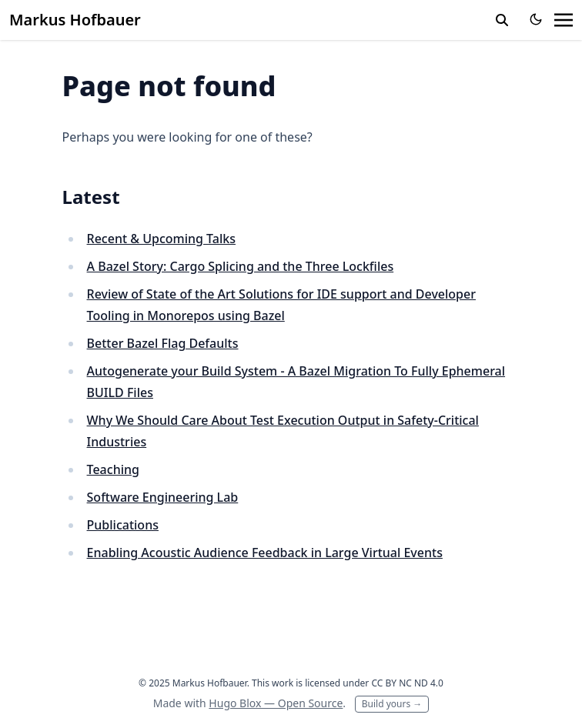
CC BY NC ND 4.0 (407, 683)
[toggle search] (502, 20)
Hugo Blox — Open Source (276, 703)
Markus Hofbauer (75, 20)
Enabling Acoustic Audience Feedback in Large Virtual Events (265, 553)
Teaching (113, 469)
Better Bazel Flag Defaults (163, 343)
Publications (123, 525)
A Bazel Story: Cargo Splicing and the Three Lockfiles (241, 266)
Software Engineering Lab (163, 497)
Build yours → (392, 704)
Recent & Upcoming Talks (161, 239)
